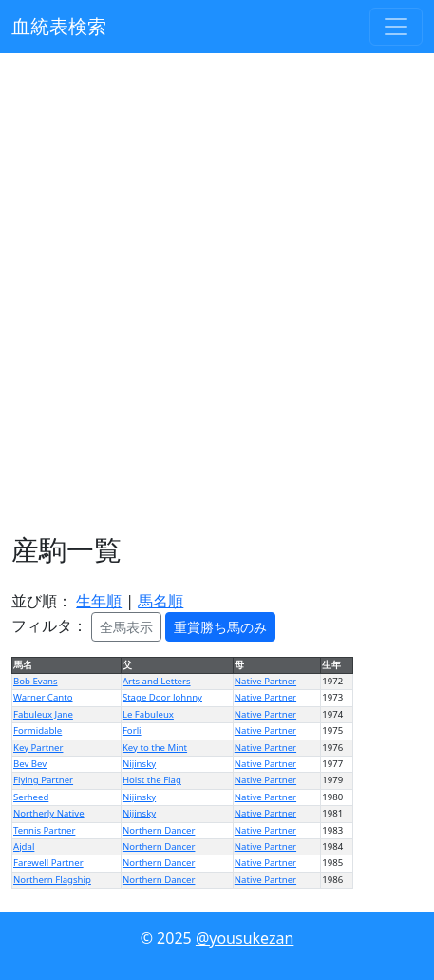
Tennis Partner (44, 830)
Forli (132, 730)
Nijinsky (139, 764)
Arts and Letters (157, 681)
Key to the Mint (155, 748)
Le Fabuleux (148, 714)
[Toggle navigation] (396, 27)
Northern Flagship (52, 880)
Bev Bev (30, 764)
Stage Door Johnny (162, 697)
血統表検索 (59, 26)
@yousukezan (245, 938)
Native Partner (265, 681)
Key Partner (38, 748)
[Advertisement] (217, 293)
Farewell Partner (48, 863)
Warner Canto (43, 697)
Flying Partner (43, 780)
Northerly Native (49, 813)
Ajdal (24, 846)
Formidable (38, 730)
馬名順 (160, 601)
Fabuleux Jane (43, 714)
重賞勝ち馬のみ (220, 627)
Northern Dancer (159, 830)
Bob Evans (36, 681)
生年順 (99, 601)
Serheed (31, 797)
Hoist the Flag (152, 780)
